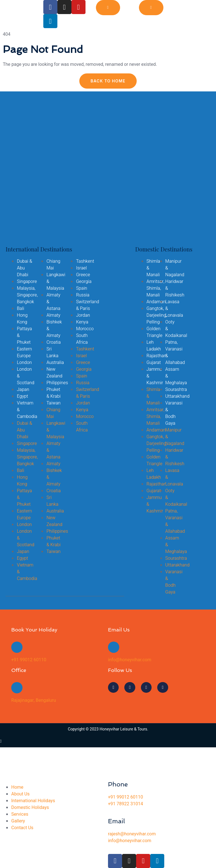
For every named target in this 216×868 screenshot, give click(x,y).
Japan (23, 390)
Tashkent (85, 261)
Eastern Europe (24, 352)
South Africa (82, 339)
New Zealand (54, 373)
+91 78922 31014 (125, 804)
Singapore (27, 282)
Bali (21, 309)
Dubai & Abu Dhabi (24, 268)
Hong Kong (22, 319)
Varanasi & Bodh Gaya (174, 413)
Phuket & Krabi (53, 393)
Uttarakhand (177, 396)
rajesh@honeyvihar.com (132, 834)
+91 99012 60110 (29, 660)
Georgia (84, 282)
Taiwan (53, 403)
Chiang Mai (53, 265)
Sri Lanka (52, 352)
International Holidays (33, 801)
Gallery (18, 821)
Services (20, 814)
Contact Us (22, 828)
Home (17, 787)
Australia (55, 363)
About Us (20, 794)
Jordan (83, 315)
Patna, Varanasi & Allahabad (175, 352)
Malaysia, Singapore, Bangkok (27, 295)
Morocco (85, 329)
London (24, 363)
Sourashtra (176, 390)
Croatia (54, 342)
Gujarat (154, 363)
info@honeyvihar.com (130, 660)
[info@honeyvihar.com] (114, 647)
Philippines (57, 383)
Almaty (53, 315)
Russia (83, 295)
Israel (81, 268)
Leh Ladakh (154, 346)
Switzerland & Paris (87, 305)
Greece (83, 275)
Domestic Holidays (30, 808)
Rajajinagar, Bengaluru (34, 700)
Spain (82, 288)
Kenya (82, 322)
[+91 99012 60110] (17, 647)
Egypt (22, 396)
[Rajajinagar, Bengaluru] (17, 688)
